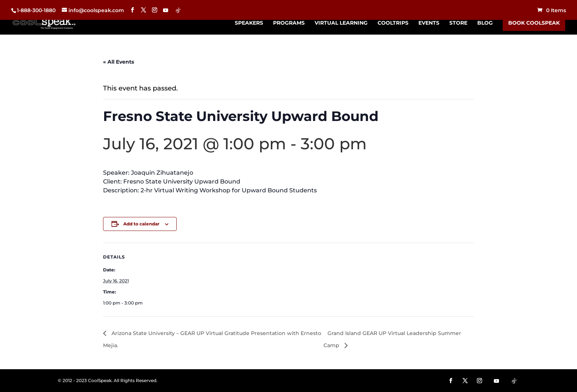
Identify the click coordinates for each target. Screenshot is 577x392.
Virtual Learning (341, 23)
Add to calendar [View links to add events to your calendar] (141, 224)
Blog (485, 23)
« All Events (118, 62)
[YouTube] (166, 10)
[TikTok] (178, 10)
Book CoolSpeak (534, 23)
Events (429, 23)
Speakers (249, 23)
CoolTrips (393, 23)
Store (458, 23)
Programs (289, 23)
